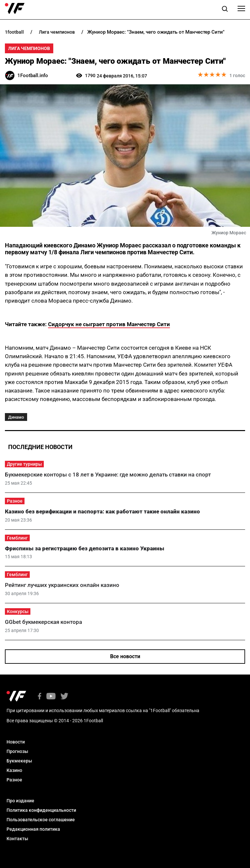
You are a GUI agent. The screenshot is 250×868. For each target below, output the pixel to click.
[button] (225, 10)
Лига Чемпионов (29, 48)
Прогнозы (17, 751)
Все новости (125, 656)
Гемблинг (17, 538)
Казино (14, 770)
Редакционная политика (33, 829)
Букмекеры (19, 761)
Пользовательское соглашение (41, 820)
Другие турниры (24, 464)
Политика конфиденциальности (41, 810)
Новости (16, 742)
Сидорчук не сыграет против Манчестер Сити (109, 324)
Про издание (20, 801)
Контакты (17, 839)
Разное (15, 501)
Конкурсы (18, 611)
